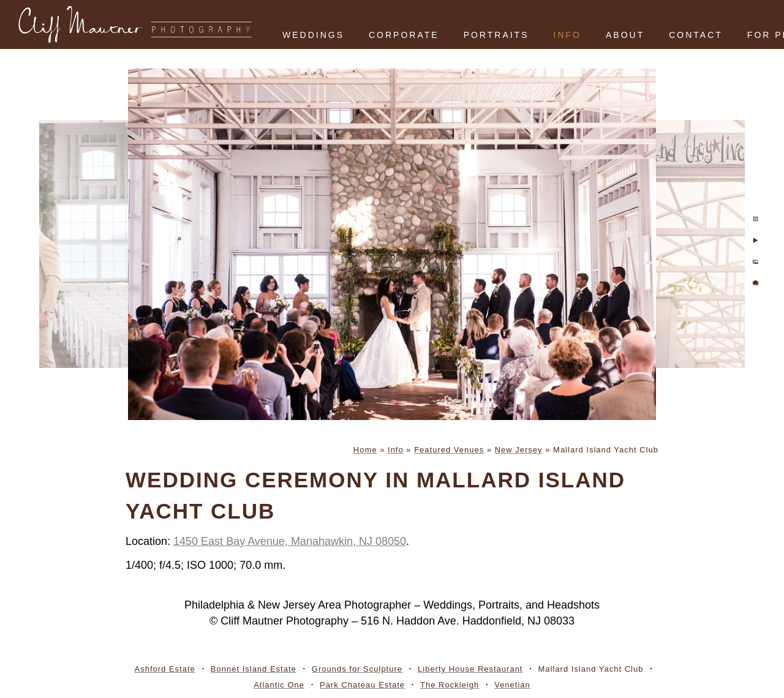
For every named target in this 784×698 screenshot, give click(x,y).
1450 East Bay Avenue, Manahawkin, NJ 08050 (290, 541)
